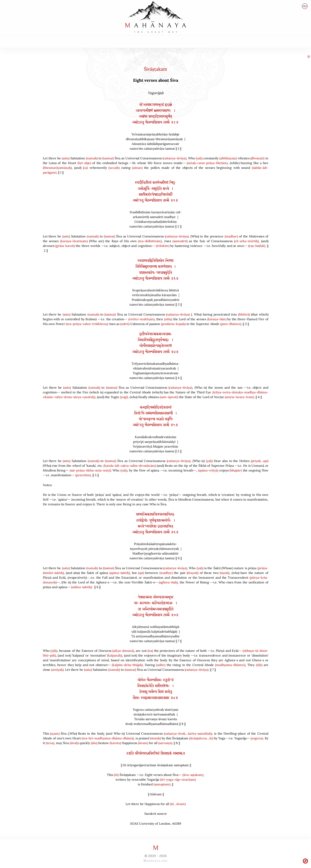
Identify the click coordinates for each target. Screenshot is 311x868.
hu (305, 6)
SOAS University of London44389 (156, 824)
